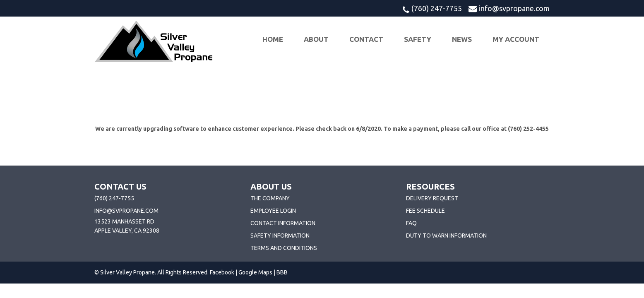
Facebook (222, 272)
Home (273, 39)
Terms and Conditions (284, 248)
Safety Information (280, 236)
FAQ (411, 223)
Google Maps (255, 272)
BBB (282, 272)
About (316, 39)
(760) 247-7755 (437, 8)
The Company (270, 198)
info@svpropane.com (514, 8)
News (462, 39)
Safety (418, 39)
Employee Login (273, 211)
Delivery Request (432, 198)
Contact (366, 39)
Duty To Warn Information (446, 236)
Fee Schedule (425, 211)
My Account (516, 39)
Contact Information (283, 223)
